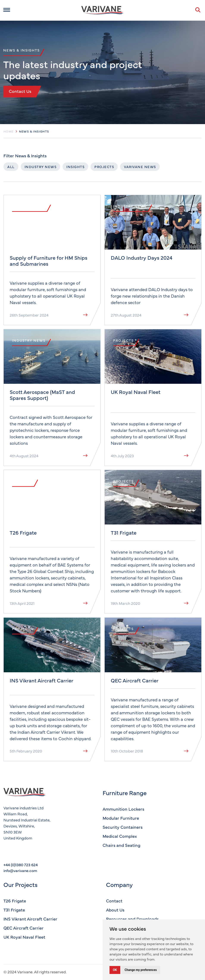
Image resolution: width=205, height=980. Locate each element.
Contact (114, 901)
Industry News (41, 167)
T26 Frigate (15, 901)
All (11, 167)
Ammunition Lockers (123, 809)
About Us (115, 910)
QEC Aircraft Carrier (23, 928)
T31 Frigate (14, 910)
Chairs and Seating (121, 845)
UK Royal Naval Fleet (24, 937)
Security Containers (123, 827)
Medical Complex (120, 836)
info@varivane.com (20, 870)
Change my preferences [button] (141, 970)
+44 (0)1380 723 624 (21, 865)
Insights (75, 167)
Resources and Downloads (132, 919)
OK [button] (115, 970)
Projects (104, 167)
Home (9, 131)
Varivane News (140, 167)
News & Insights (34, 131)
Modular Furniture (121, 818)
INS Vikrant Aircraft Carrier (30, 919)
